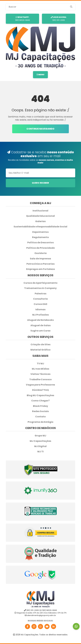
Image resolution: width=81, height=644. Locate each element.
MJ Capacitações (40, 441)
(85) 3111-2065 (59, 18)
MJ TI (40, 452)
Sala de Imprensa (40, 259)
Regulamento (40, 237)
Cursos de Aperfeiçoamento (40, 283)
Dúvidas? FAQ (40, 390)
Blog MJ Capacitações (40, 395)
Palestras (40, 294)
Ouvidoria (40, 253)
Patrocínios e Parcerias (40, 264)
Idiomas (40, 310)
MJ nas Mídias (40, 369)
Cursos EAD (40, 304)
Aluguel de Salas (40, 325)
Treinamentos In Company (40, 288)
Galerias (40, 221)
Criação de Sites (40, 345)
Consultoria (40, 299)
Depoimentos (40, 232)
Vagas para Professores (40, 385)
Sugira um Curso (40, 331)
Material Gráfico (40, 350)
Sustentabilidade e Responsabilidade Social (40, 227)
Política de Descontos (40, 243)
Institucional (40, 211)
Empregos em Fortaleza (40, 269)
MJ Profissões (40, 315)
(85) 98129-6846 (22, 18)
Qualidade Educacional (40, 216)
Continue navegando (40, 129)
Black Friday (40, 406)
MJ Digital (40, 446)
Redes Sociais (40, 411)
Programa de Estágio (40, 422)
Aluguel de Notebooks (40, 320)
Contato (40, 417)
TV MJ (40, 364)
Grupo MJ (40, 436)
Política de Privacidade (40, 248)
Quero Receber (40, 183)
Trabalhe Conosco (40, 380)
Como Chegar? (40, 401)
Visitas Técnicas (40, 374)
